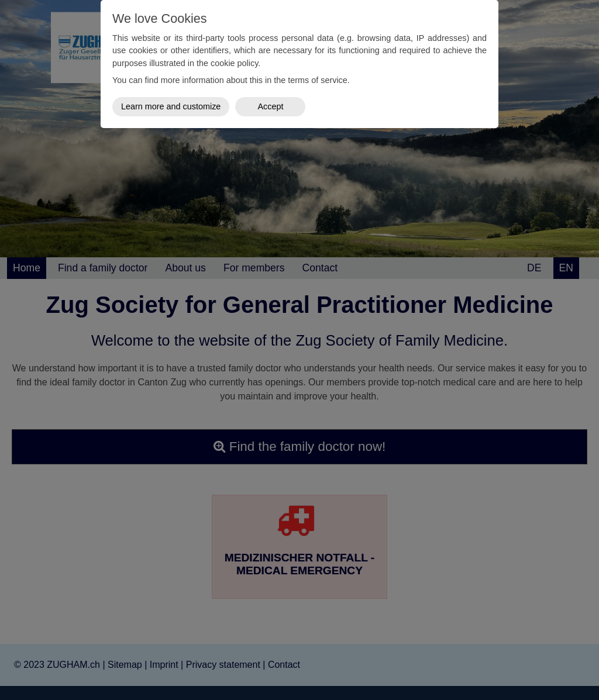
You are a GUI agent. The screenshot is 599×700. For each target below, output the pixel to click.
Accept (270, 106)
